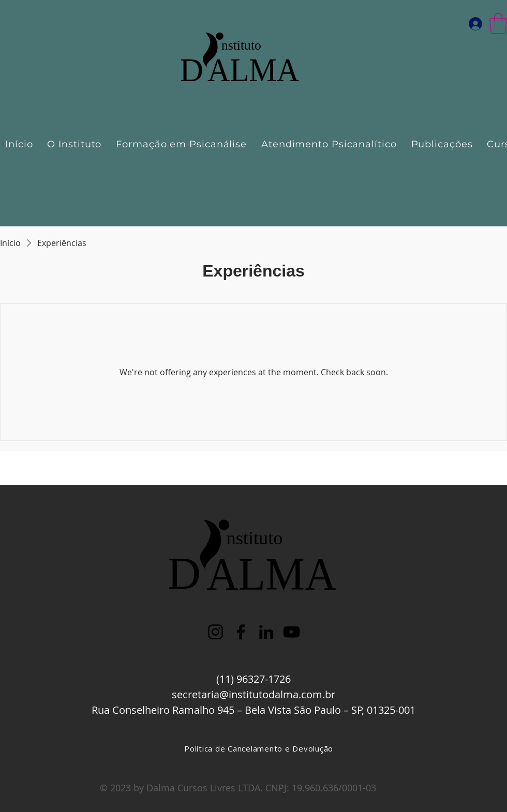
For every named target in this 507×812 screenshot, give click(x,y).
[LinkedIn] (266, 632)
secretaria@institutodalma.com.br (253, 694)
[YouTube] (292, 632)
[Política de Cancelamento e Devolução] (259, 748)
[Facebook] (241, 632)
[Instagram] (215, 632)
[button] (498, 23)
